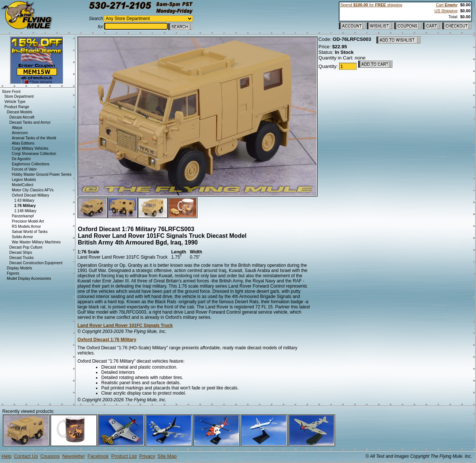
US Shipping (446, 11)
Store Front (11, 92)
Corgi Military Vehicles (30, 148)
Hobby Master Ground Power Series (42, 174)
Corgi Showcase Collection (34, 154)
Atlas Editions (23, 143)
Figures (13, 273)
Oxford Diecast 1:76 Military (107, 340)
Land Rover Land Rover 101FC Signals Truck (125, 326)
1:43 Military (24, 200)
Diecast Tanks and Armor (30, 122)
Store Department (19, 96)
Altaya (17, 128)
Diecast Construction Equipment (36, 263)
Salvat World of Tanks (30, 232)
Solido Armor (22, 237)
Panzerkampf (23, 216)
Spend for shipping (371, 5)
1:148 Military (25, 211)
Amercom (20, 133)
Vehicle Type (15, 102)
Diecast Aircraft (22, 117)
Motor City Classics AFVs (33, 190)
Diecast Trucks (22, 258)
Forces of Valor (24, 169)
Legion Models (24, 180)
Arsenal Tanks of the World (34, 138)
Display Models (19, 268)
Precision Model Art (28, 221)
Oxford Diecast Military (31, 195)
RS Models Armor (26, 226)
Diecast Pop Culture (26, 247)
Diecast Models (19, 112)
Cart (446, 5)
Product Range (17, 107)
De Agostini (21, 159)
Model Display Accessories (29, 279)
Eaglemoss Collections (31, 164)
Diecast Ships (21, 252)
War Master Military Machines (36, 242)
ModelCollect (23, 185)
